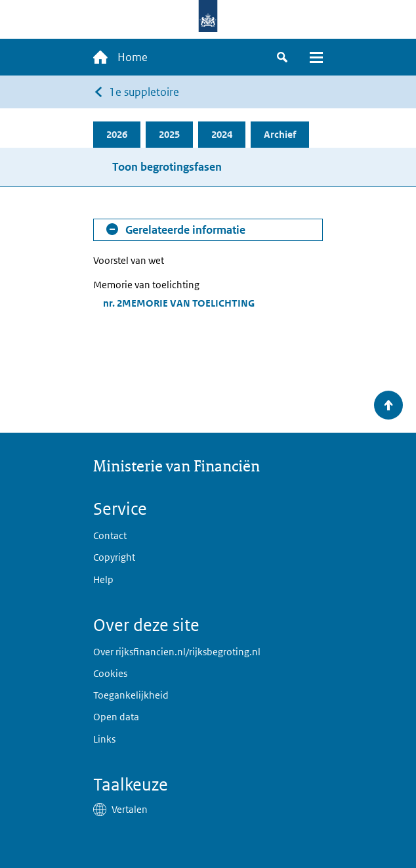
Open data (116, 717)
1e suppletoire (144, 92)
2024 (222, 134)
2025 (169, 134)
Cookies (110, 673)
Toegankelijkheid (131, 695)
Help (103, 579)
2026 (117, 134)
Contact (110, 535)
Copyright (114, 557)
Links (104, 739)
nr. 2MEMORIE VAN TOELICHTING (179, 303)
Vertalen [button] (130, 809)
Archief (280, 134)
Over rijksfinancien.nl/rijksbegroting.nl (177, 652)
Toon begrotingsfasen (167, 167)
